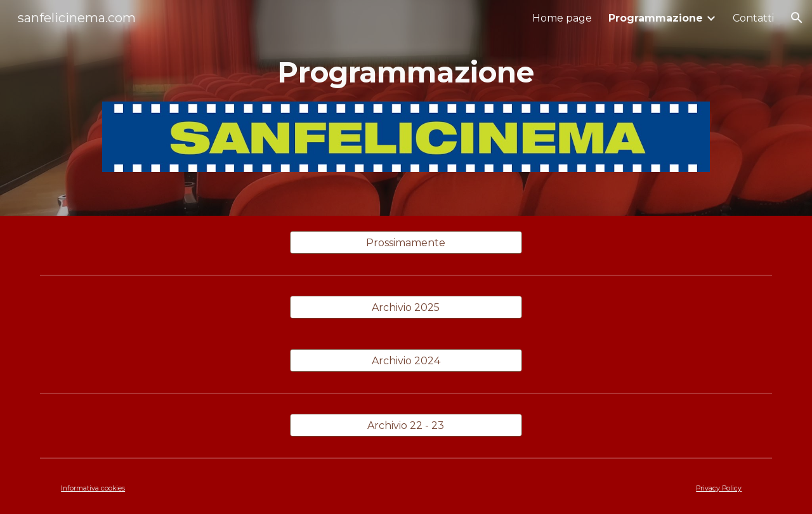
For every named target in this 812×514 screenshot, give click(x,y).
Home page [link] (562, 18)
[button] (797, 18)
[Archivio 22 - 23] (406, 425)
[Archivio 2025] (406, 307)
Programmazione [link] (656, 18)
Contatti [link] (753, 18)
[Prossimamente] (406, 243)
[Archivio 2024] (406, 361)
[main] (406, 73)
